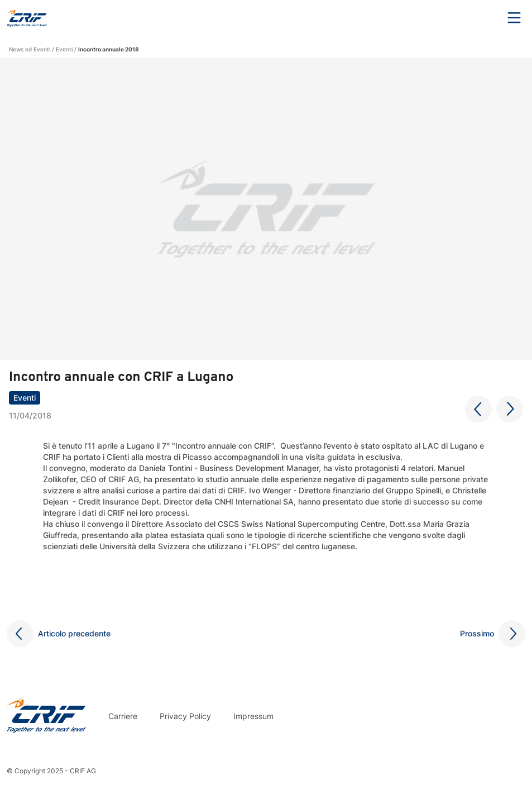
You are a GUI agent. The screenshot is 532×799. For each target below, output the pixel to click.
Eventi (64, 49)
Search (483, 18)
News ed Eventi (30, 49)
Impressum (253, 716)
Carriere (123, 716)
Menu (514, 18)
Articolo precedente (74, 633)
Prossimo (477, 633)
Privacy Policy (185, 716)
